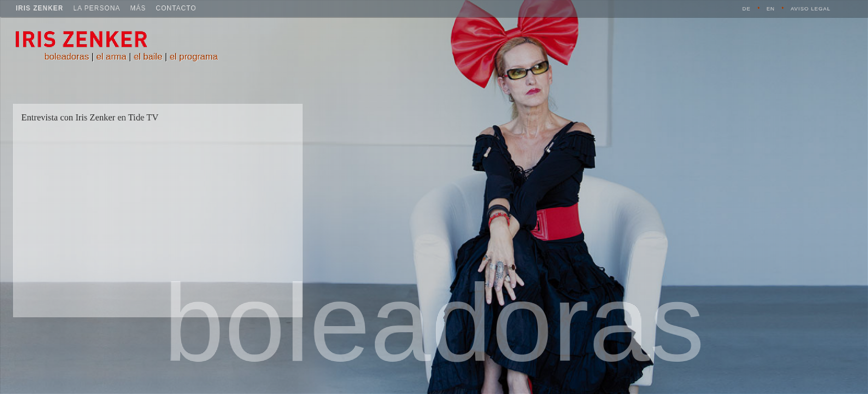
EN (770, 8)
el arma (111, 56)
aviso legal (810, 8)
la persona (97, 8)
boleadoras (67, 56)
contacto (176, 8)
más (138, 8)
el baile (148, 56)
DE (746, 8)
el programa (193, 56)
